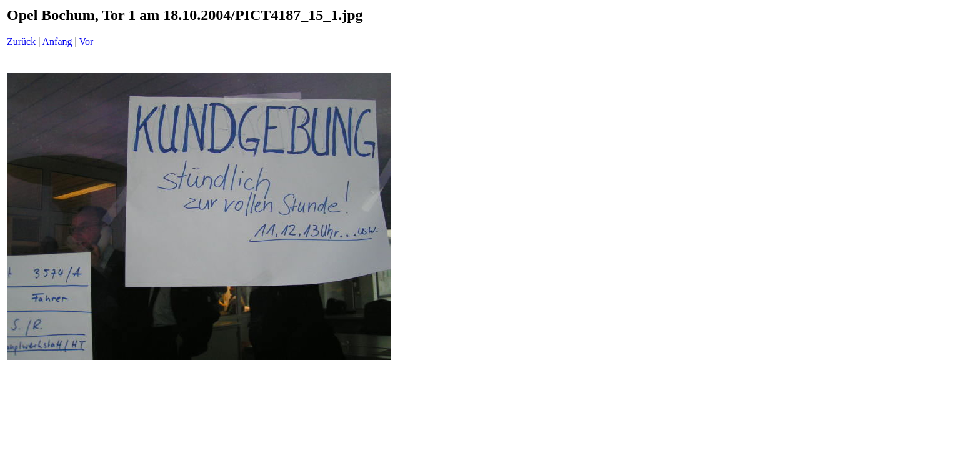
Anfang (57, 42)
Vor (86, 42)
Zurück (21, 42)
